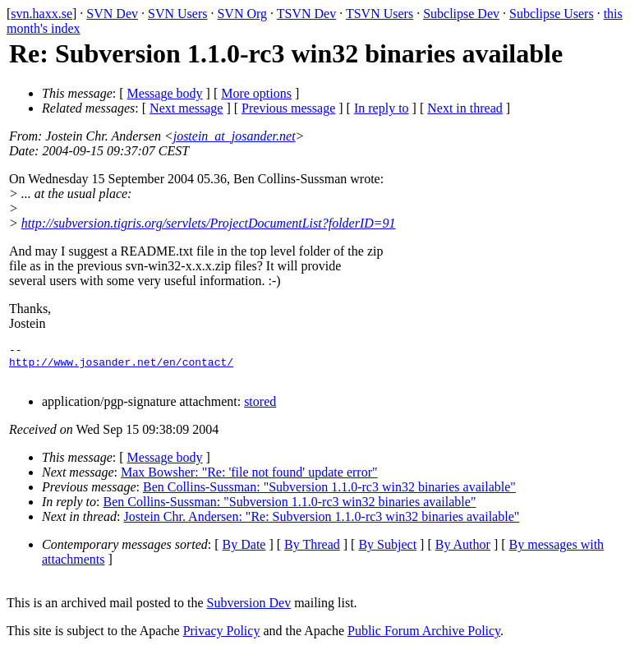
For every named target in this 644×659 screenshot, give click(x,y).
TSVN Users (379, 14)
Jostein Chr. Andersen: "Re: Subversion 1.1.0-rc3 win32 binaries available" (321, 524)
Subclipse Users (552, 14)
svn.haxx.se (41, 14)
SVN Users (177, 14)
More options (256, 93)
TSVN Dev (306, 14)
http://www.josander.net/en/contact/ (121, 366)
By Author (463, 552)
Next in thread (465, 108)
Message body (165, 93)
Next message (186, 108)
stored (260, 409)
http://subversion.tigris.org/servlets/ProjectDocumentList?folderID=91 (209, 223)
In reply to (382, 108)
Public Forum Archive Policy (424, 638)
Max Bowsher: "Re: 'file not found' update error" (249, 479)
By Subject (387, 552)
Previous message (288, 108)
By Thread (312, 552)
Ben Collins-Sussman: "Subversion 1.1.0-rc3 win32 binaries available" (329, 494)
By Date (244, 552)
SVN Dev (112, 14)
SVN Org (242, 14)
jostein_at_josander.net (235, 136)
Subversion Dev (249, 610)
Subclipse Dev (461, 14)
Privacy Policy (222, 638)
